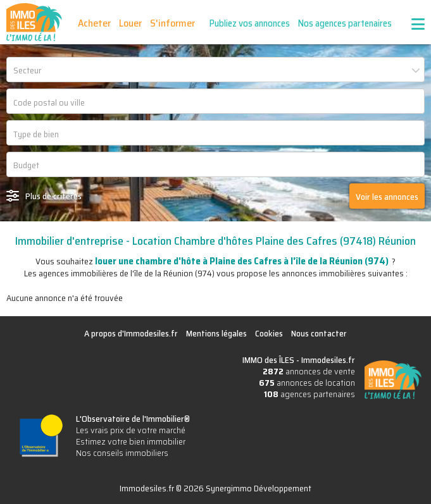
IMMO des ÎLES (34, 22)
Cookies (269, 333)
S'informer (172, 23)
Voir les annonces (387, 197)
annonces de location (307, 383)
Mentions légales (216, 333)
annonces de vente (309, 371)
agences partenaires (309, 394)
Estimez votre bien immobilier (131, 441)
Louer (130, 23)
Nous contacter (319, 333)
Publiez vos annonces (250, 23)
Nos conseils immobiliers (122, 453)
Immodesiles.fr (328, 360)
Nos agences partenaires (345, 23)
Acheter (94, 23)
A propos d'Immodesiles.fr (131, 333)
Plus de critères (53, 196)
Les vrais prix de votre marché (131, 430)
